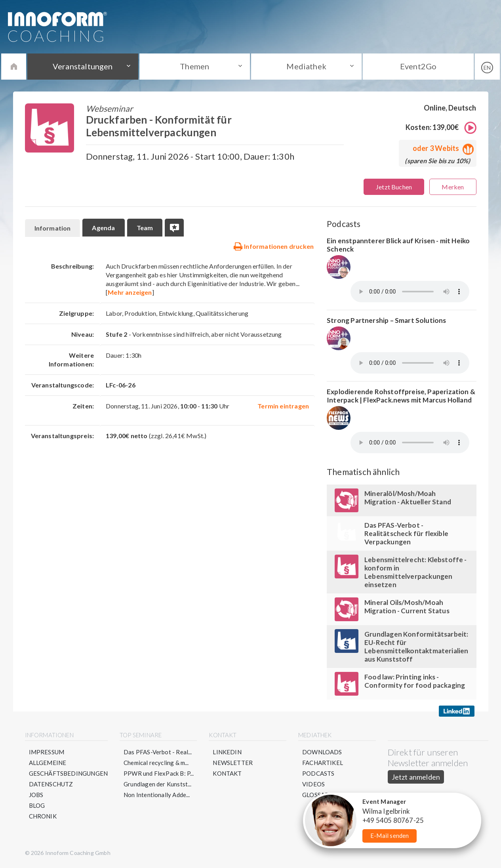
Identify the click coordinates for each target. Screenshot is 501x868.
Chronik (43, 816)
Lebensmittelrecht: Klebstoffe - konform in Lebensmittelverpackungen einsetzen (416, 572)
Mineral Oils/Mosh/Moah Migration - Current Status (407, 607)
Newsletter (233, 763)
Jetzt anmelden (416, 777)
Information (53, 228)
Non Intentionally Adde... (157, 795)
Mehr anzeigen (130, 292)
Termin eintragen (283, 406)
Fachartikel (323, 763)
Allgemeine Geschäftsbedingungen (69, 768)
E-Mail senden (390, 836)
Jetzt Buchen (394, 187)
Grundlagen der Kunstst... (158, 784)
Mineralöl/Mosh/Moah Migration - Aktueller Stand (408, 498)
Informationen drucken (273, 246)
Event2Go (418, 66)
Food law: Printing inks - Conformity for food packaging (415, 681)
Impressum (47, 752)
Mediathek (306, 66)
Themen (194, 66)
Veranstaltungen (83, 66)
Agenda (103, 228)
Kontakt (227, 773)
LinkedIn (227, 752)
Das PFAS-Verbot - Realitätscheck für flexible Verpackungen (406, 533)
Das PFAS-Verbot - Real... (158, 752)
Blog (37, 805)
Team (145, 228)
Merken (453, 187)
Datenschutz (51, 784)
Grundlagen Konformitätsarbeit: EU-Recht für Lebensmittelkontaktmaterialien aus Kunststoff (416, 647)
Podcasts (318, 773)
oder (442, 148)
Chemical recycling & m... (156, 763)
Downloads (322, 752)
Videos (313, 784)
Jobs (36, 795)
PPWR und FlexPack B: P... (159, 773)
